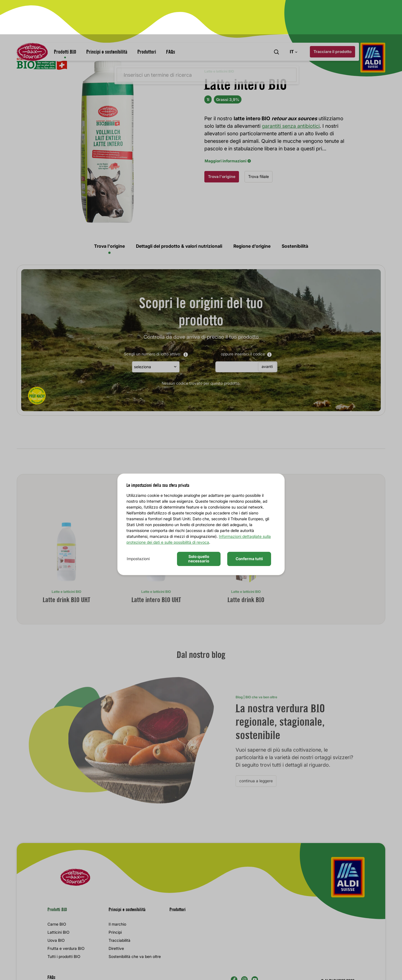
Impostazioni (138, 524)
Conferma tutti (249, 524)
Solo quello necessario (199, 524)
